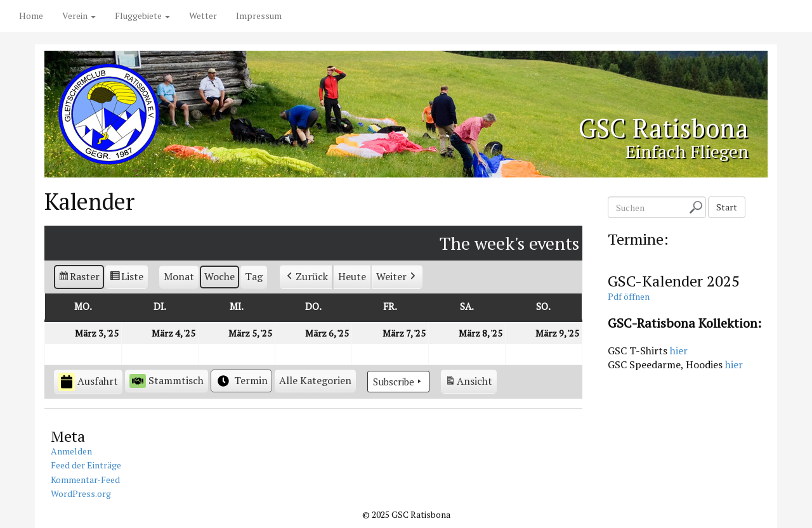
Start (727, 207)
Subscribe (398, 382)
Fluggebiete (142, 16)
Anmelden (71, 451)
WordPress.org (81, 493)
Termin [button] (241, 381)
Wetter (203, 16)
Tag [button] (254, 276)
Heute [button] (352, 276)
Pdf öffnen (629, 296)
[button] (315, 381)
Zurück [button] (306, 277)
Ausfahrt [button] (88, 382)
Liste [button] (127, 279)
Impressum (259, 16)
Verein (79, 16)
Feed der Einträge (86, 465)
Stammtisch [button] (167, 381)
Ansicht (471, 383)
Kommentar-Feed (85, 480)
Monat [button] (179, 276)
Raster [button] (79, 279)
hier (679, 351)
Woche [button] (219, 276)
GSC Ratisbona (660, 127)
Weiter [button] (397, 277)
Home (31, 16)
